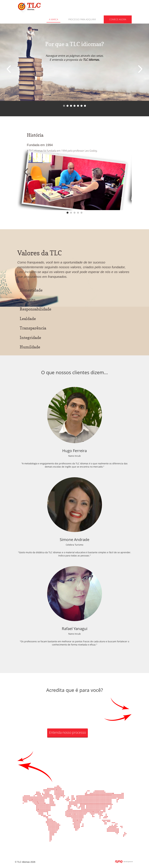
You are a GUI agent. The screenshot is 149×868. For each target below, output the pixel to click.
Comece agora (118, 19)
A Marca (53, 19)
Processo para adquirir (82, 19)
